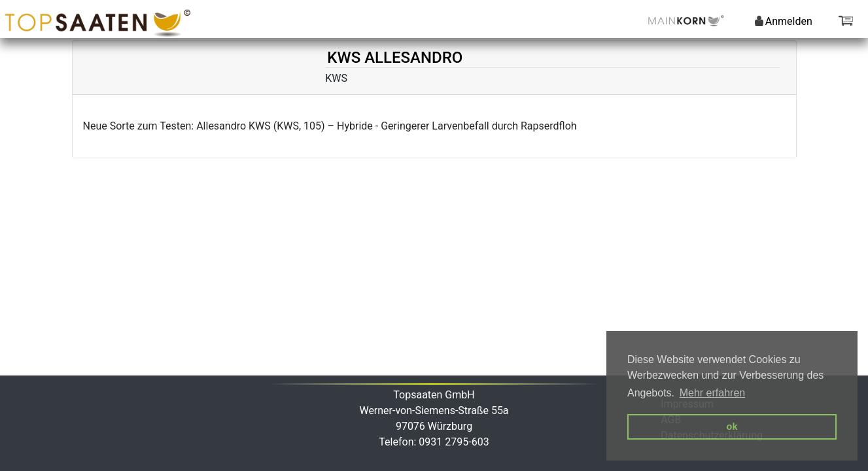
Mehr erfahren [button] (713, 393)
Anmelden (784, 21)
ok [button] (732, 427)
